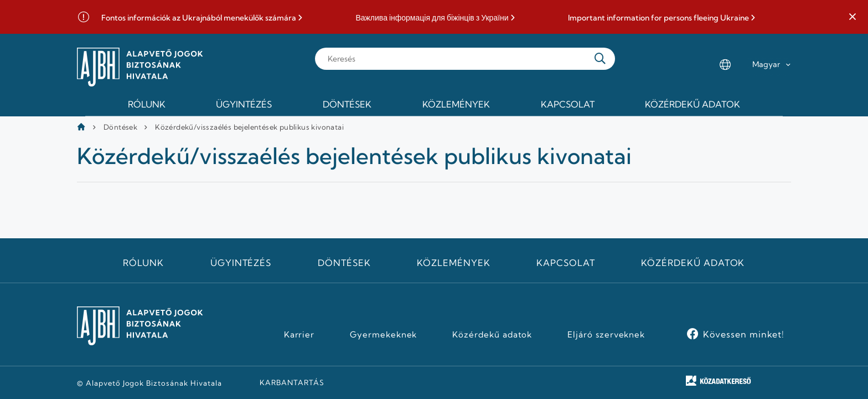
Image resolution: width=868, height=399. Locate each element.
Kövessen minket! (744, 334)
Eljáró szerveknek (606, 335)
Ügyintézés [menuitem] (244, 104)
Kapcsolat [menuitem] (568, 104)
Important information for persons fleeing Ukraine (658, 18)
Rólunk (143, 263)
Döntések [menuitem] (347, 104)
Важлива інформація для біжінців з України (432, 18)
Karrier (299, 335)
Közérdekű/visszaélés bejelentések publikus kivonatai (249, 127)
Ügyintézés (241, 263)
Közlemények (454, 263)
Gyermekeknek (384, 335)
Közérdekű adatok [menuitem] (693, 104)
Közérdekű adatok (693, 263)
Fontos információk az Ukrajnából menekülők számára (199, 18)
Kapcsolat (566, 263)
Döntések (120, 127)
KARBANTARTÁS (292, 382)
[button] (852, 17)
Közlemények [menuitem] (456, 104)
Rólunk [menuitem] (147, 104)
